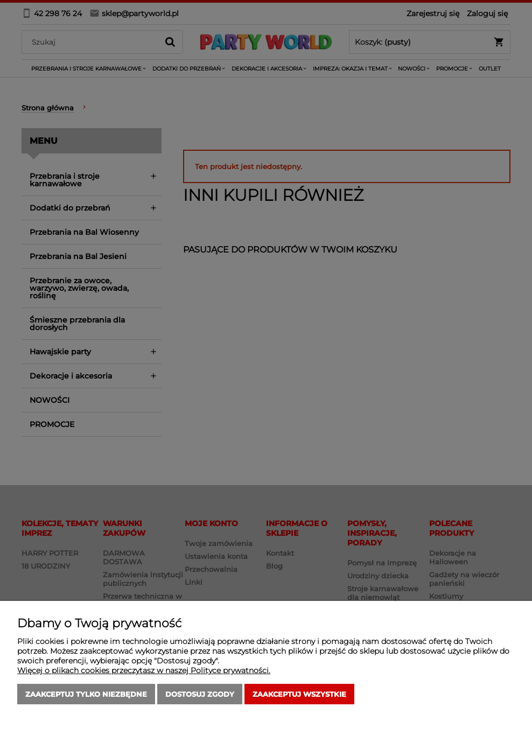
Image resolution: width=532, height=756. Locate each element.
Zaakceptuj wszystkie (299, 694)
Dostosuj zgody (200, 694)
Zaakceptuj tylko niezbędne (86, 694)
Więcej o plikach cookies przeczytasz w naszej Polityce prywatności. (144, 670)
